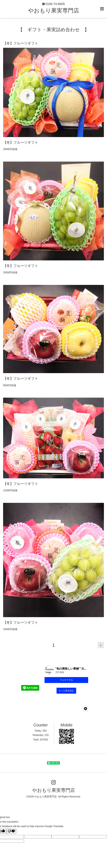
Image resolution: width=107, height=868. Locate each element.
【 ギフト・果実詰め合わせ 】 (54, 30)
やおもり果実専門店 (54, 11)
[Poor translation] (11, 814)
